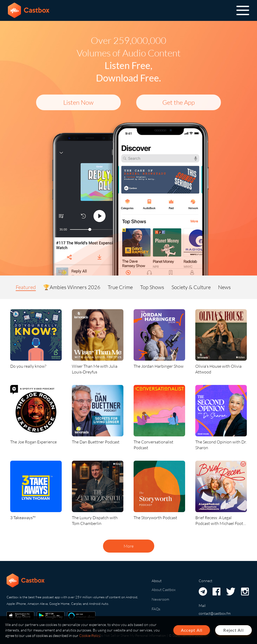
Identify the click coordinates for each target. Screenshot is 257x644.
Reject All (233, 630)
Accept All (192, 630)
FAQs (156, 609)
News (224, 287)
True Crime (120, 287)
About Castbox (164, 590)
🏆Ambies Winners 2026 (72, 287)
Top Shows (152, 287)
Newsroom (160, 599)
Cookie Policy (90, 636)
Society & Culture (191, 287)
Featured (26, 287)
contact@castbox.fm (215, 613)
